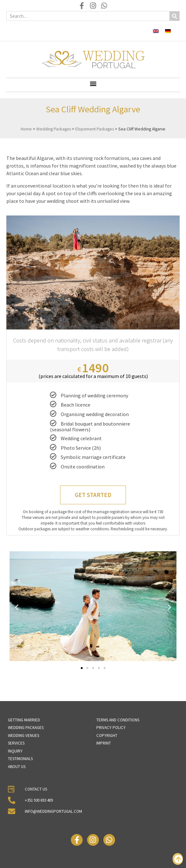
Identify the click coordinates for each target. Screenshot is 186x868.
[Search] (174, 16)
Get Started (93, 495)
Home (26, 129)
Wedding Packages (54, 129)
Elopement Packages (95, 129)
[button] (93, 83)
